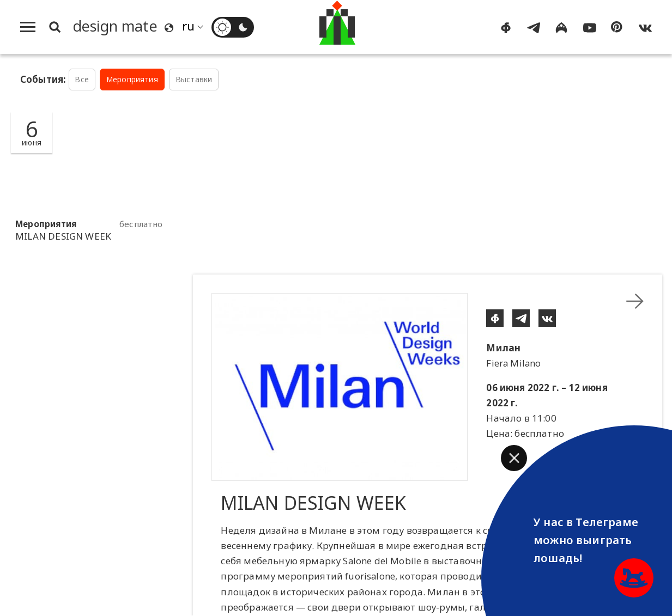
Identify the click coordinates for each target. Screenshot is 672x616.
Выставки (194, 79)
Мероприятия (132, 79)
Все (82, 79)
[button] (514, 458)
